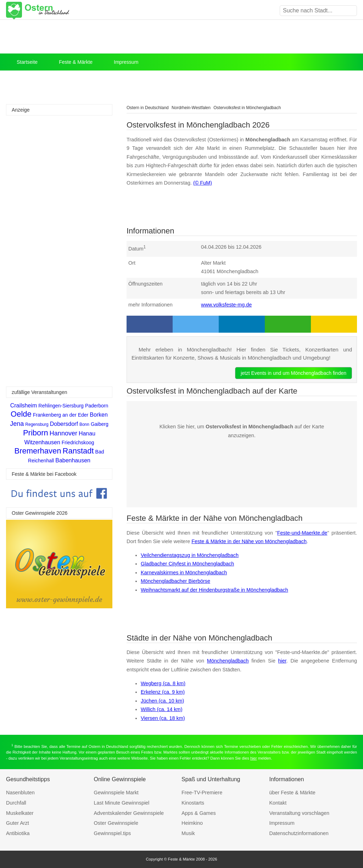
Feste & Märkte (76, 62)
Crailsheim (24, 405)
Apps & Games (199, 813)
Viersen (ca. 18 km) (163, 718)
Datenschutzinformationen (299, 833)
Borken (99, 415)
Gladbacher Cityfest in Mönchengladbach (187, 564)
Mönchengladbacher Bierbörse (175, 581)
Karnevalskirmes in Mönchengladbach (184, 573)
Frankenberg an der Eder (61, 415)
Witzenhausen (42, 442)
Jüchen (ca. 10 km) (162, 701)
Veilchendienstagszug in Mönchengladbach (190, 555)
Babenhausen (73, 460)
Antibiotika (18, 833)
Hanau (87, 433)
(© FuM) (203, 183)
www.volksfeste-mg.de (226, 305)
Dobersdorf (64, 424)
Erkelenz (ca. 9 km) (163, 692)
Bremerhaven (38, 451)
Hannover (63, 433)
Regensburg (37, 424)
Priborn (36, 433)
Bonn (84, 424)
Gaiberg (100, 424)
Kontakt (278, 803)
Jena (17, 424)
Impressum (126, 62)
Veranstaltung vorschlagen (300, 813)
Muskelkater (20, 813)
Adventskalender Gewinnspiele (129, 813)
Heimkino (192, 823)
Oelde (21, 414)
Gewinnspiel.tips (113, 833)
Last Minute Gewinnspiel (122, 803)
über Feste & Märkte (292, 793)
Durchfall (16, 803)
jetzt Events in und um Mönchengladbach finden (294, 373)
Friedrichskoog (78, 443)
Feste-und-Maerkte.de (302, 533)
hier (282, 661)
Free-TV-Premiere (202, 793)
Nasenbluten (20, 793)
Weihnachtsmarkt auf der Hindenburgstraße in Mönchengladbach (214, 590)
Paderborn (97, 406)
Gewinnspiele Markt (116, 793)
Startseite (27, 62)
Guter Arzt (18, 823)
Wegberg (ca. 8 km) (163, 683)
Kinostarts (193, 803)
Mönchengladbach (228, 661)
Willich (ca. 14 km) (162, 709)
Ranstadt (78, 451)
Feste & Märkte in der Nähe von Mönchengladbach (249, 541)
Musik (188, 833)
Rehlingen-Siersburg (61, 406)
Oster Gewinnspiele (116, 823)
